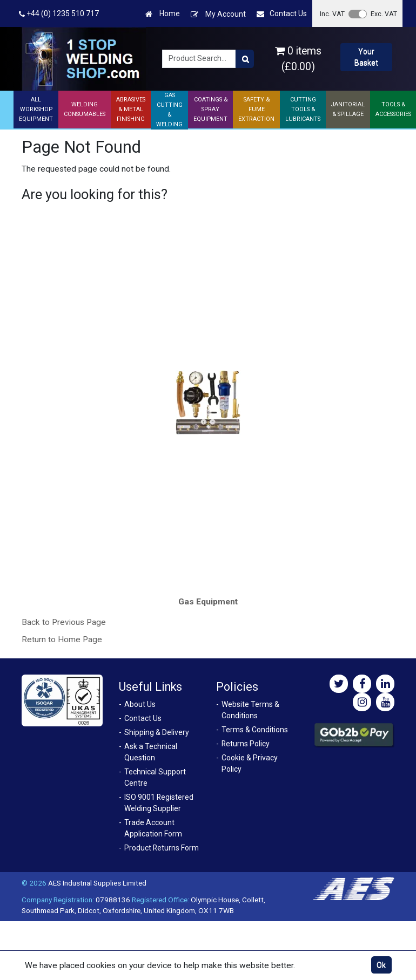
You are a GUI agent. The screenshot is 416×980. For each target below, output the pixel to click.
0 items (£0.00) (298, 59)
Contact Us (282, 14)
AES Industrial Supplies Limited (97, 883)
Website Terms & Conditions (250, 710)
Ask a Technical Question (151, 752)
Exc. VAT (384, 14)
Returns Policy (246, 744)
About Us (140, 704)
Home (163, 14)
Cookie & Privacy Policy (250, 763)
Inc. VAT (332, 14)
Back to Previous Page (64, 622)
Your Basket (366, 57)
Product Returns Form (162, 848)
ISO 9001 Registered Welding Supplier (159, 803)
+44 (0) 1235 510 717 (59, 14)
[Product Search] (245, 59)
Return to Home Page (62, 639)
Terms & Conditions (255, 730)
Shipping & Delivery (157, 732)
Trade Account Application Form (153, 828)
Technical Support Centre (155, 777)
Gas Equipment (208, 602)
